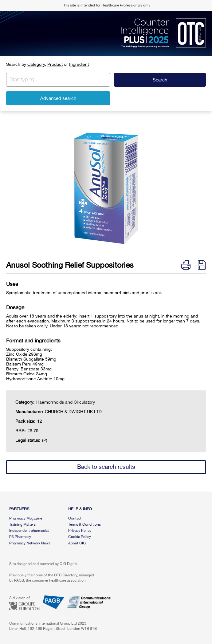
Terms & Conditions (84, 524)
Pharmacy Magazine (26, 518)
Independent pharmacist (29, 531)
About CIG (77, 543)
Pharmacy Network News (30, 543)
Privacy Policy (80, 531)
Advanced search (58, 98)
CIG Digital (69, 564)
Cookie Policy (80, 537)
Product (55, 64)
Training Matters (22, 524)
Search (160, 80)
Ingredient (79, 64)
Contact (75, 518)
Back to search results (106, 467)
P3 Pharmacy (20, 537)
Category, (37, 64)
